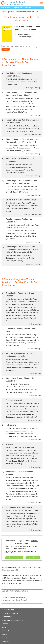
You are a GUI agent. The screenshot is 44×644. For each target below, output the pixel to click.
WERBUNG (5, 641)
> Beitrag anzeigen (35, 324)
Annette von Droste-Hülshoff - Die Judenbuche (20, 160)
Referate (28, 567)
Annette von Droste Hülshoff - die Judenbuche (20, 380)
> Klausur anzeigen (35, 115)
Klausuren (6, 570)
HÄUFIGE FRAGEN (8, 610)
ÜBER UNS (5, 631)
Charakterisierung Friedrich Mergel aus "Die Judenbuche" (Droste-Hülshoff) (23, 141)
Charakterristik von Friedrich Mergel (21, 200)
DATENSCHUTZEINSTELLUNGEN (13, 620)
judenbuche (11, 425)
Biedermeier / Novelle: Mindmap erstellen (19, 473)
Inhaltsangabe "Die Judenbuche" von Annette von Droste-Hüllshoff (22, 182)
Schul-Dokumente (25, 34)
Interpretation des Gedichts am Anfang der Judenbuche (22, 121)
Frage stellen (17, 8)
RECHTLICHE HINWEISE (10, 613)
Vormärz (9, 444)
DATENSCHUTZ (7, 617)
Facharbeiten (37, 567)
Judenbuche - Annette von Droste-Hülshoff (20, 295)
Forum (6, 584)
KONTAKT (5, 634)
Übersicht (14, 570)
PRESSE (4, 638)
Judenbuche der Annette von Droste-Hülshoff (21, 330)
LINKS (4, 627)
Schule (4, 12)
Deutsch (10, 12)
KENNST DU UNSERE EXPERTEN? (15, 591)
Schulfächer (5, 8)
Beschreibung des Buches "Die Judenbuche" (19, 221)
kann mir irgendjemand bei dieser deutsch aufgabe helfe (20, 355)
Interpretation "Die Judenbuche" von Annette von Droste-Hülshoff (21, 94)
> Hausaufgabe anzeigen (33, 88)
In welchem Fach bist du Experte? (15, 600)
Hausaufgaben (18, 567)
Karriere (28, 8)
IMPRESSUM (6, 624)
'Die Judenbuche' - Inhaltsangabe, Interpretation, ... (20, 75)
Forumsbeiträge (24, 37)
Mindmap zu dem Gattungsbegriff (20, 507)
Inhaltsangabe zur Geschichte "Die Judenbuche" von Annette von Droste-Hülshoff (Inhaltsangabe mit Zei (22, 249)
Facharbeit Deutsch (14, 400)
